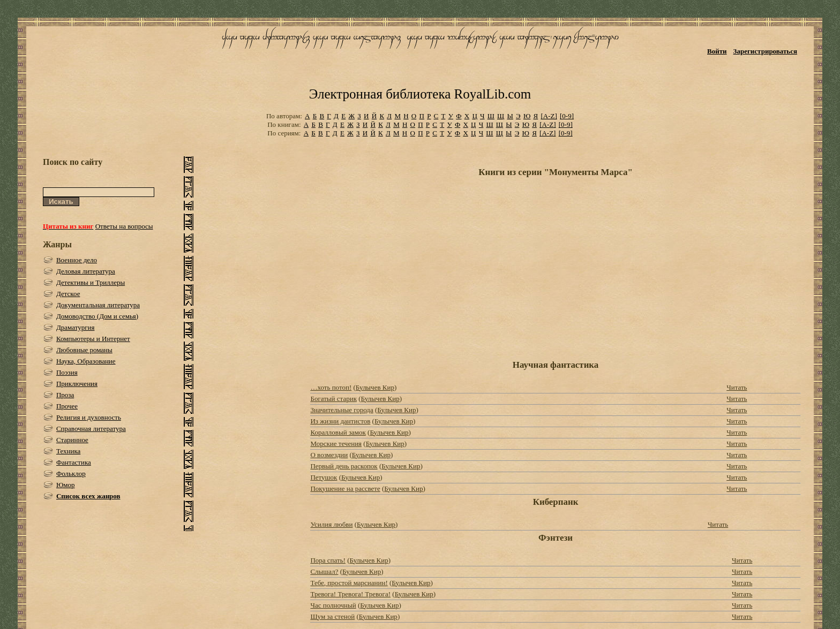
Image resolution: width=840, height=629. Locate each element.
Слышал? (324, 571)
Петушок (324, 477)
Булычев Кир (375, 387)
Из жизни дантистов (340, 421)
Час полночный (333, 605)
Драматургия (76, 327)
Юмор (66, 485)
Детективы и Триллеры (91, 282)
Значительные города (342, 410)
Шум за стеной (332, 616)
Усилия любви (331, 524)
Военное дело (77, 260)
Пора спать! (328, 560)
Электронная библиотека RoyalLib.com (420, 94)
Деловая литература (86, 271)
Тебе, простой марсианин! (349, 583)
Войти (717, 51)
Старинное (72, 440)
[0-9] (567, 116)
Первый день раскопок (344, 466)
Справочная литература (91, 429)
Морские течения (336, 444)
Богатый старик (333, 399)
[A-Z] (549, 116)
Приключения (77, 384)
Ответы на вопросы (124, 226)
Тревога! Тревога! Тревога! (350, 594)
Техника (68, 451)
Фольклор (71, 473)
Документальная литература (98, 305)
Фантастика (74, 462)
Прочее (67, 406)
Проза (65, 395)
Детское (68, 294)
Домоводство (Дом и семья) (97, 316)
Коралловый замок (338, 432)
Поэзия (67, 372)
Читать (737, 387)
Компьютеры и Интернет (93, 339)
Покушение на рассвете (345, 488)
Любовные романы (84, 350)
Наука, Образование (86, 361)
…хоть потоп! (331, 387)
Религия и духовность (89, 417)
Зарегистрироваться (765, 51)
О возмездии (329, 455)
